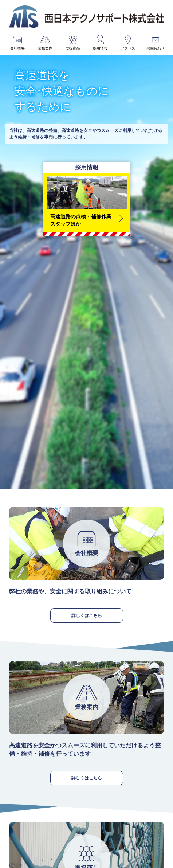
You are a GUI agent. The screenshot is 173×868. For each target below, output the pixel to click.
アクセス (128, 48)
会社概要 (17, 48)
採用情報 (100, 48)
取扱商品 (73, 48)
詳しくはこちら (87, 615)
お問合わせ (156, 48)
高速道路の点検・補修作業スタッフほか (81, 220)
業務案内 (45, 48)
